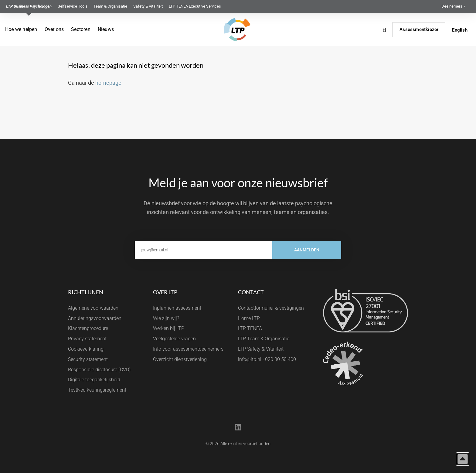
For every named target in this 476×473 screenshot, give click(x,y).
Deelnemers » (453, 6)
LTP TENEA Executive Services (195, 6)
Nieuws (106, 29)
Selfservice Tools (73, 6)
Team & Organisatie (110, 6)
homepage (108, 83)
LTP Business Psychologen (29, 6)
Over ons (54, 29)
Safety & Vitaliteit (148, 6)
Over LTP (165, 292)
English (460, 30)
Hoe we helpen (21, 29)
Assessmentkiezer (419, 29)
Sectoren (81, 29)
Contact (251, 292)
